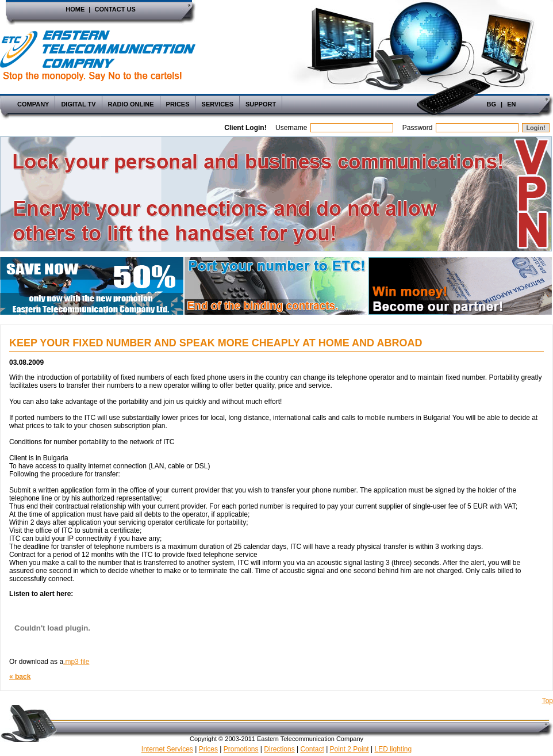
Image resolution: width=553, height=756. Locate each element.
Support (261, 104)
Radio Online (131, 104)
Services (218, 104)
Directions (279, 749)
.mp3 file (76, 662)
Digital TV (78, 104)
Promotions (241, 749)
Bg (492, 104)
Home (75, 9)
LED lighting (393, 749)
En (511, 104)
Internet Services (167, 749)
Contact (312, 749)
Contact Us (115, 9)
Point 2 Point (350, 749)
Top (548, 701)
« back (20, 677)
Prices (178, 104)
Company (33, 104)
